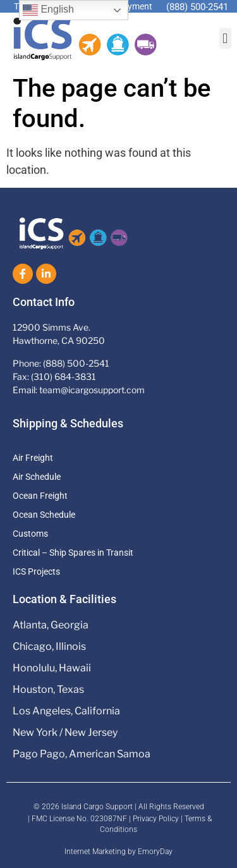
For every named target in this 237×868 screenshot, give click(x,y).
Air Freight (33, 458)
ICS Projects (36, 572)
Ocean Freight (40, 496)
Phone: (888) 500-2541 (61, 363)
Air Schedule (37, 477)
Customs (30, 534)
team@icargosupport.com (92, 390)
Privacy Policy (156, 819)
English (48, 10)
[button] (225, 38)
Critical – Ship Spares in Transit (73, 553)
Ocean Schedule (44, 515)
